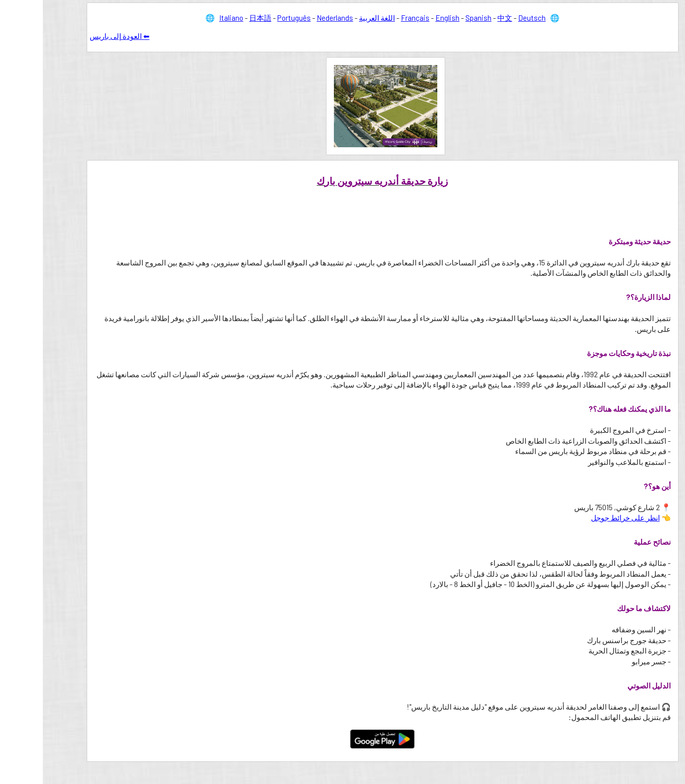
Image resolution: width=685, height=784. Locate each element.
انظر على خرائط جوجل (583, 518)
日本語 (217, 18)
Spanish (436, 18)
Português (251, 18)
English (405, 18)
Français (372, 18)
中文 (462, 18)
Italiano (188, 18)
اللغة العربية (334, 18)
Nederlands (292, 18)
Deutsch (489, 18)
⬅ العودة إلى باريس (77, 36)
